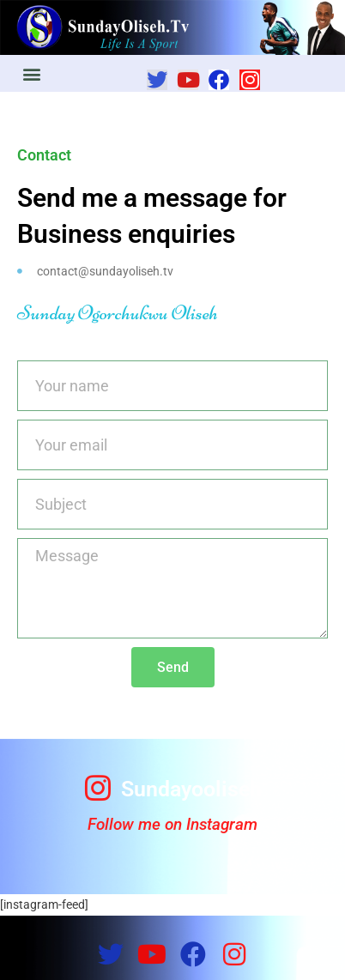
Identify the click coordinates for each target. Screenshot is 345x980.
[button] (31, 73)
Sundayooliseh (191, 789)
